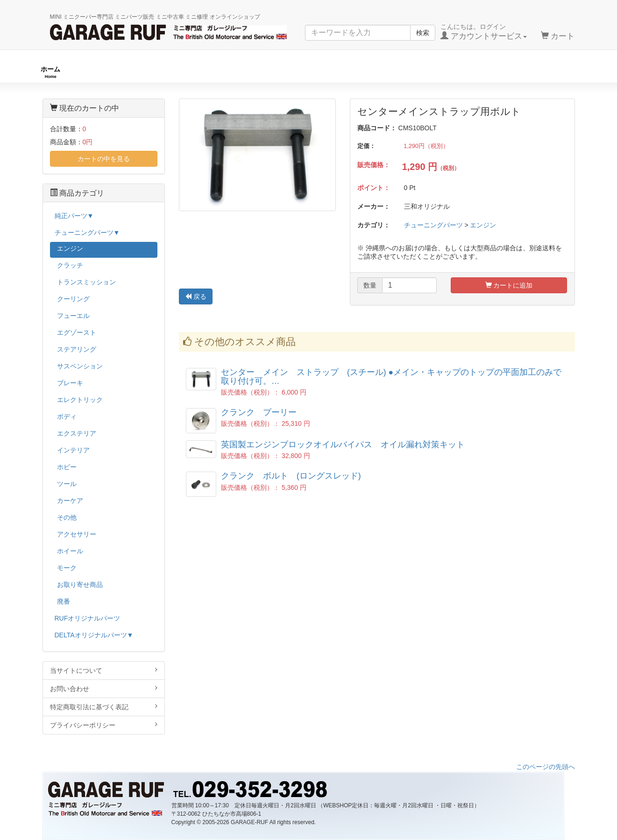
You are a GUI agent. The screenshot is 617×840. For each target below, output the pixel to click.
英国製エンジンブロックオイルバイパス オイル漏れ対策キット (343, 445)
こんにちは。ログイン (484, 32)
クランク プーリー (259, 412)
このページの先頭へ (546, 767)
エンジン (483, 225)
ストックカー (557, 72)
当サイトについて (104, 670)
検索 (423, 33)
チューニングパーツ (312, 72)
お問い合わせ (104, 688)
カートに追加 (509, 285)
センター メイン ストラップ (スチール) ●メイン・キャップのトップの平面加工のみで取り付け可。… (391, 377)
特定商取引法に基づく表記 (104, 707)
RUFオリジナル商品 (172, 72)
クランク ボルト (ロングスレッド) (291, 476)
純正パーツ (439, 72)
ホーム (50, 72)
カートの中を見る (104, 159)
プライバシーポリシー (104, 725)
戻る (196, 296)
